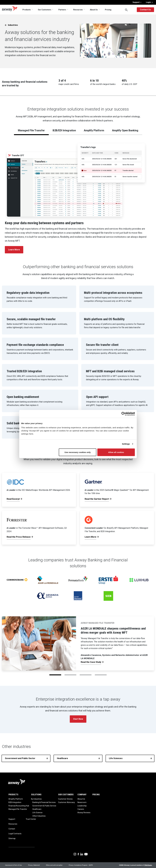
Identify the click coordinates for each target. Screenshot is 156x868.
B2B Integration (15, 802)
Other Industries (39, 816)
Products (27, 10)
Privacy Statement (34, 865)
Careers (81, 809)
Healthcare (62, 758)
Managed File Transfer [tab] (31, 130)
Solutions (36, 795)
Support (137, 2)
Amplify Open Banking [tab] (125, 130)
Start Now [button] (78, 719)
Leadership (82, 806)
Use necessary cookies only (78, 452)
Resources (78, 10)
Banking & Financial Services (44, 802)
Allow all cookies (116, 452)
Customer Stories (65, 799)
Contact (12, 829)
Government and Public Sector (20, 758)
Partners (62, 10)
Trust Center (31, 819)
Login (149, 2)
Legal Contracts (15, 834)
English (132, 10)
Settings (126, 444)
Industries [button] (13, 25)
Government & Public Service (44, 806)
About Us (94, 10)
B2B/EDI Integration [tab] (64, 130)
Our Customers (45, 10)
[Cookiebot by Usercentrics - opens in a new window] (123, 414)
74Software (148, 865)
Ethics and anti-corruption (54, 865)
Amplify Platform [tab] (94, 130)
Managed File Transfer (18, 809)
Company (82, 795)
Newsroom (82, 802)
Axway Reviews (84, 813)
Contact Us (145, 10)
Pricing (108, 10)
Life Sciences (116, 758)
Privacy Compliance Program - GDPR (81, 865)
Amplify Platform (16, 799)
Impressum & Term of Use (13, 865)
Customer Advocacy (67, 802)
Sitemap (12, 838)
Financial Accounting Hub (19, 806)
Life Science (37, 813)
